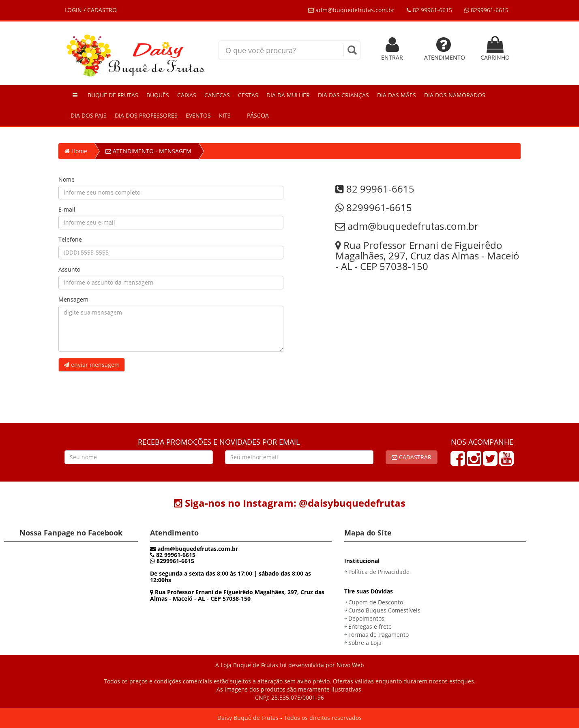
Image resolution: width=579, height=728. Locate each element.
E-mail (67, 209)
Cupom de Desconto (376, 602)
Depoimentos (366, 618)
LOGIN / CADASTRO (91, 10)
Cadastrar (412, 457)
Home (76, 151)
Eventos (198, 115)
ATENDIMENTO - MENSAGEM (148, 151)
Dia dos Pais (89, 115)
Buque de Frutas (113, 95)
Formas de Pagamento (378, 635)
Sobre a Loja (365, 643)
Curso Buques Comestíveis (384, 610)
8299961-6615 (486, 10)
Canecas (217, 95)
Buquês (158, 95)
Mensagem (73, 299)
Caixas (187, 95)
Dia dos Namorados (455, 95)
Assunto (69, 269)
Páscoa (258, 115)
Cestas (248, 95)
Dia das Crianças (343, 95)
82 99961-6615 (429, 10)
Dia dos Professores (146, 115)
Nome (66, 179)
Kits (225, 115)
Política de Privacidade (379, 572)
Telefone (70, 239)
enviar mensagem (92, 365)
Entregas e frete (370, 626)
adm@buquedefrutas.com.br (351, 10)
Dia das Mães (397, 95)
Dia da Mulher (288, 95)
